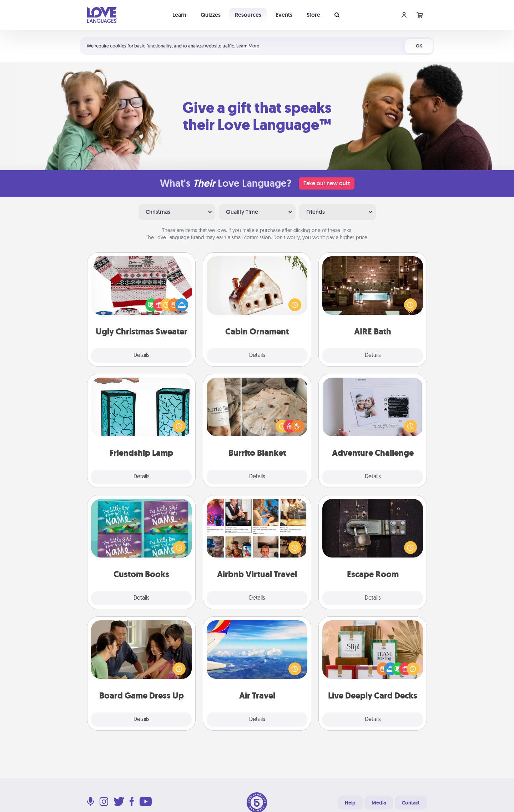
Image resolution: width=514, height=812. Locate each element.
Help (350, 803)
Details (142, 355)
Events (284, 15)
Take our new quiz (327, 183)
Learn (179, 15)
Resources (248, 15)
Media (379, 803)
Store (313, 15)
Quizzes (211, 15)
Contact (411, 803)
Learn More (248, 46)
